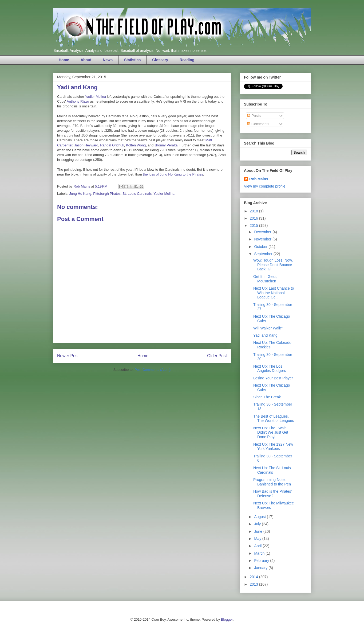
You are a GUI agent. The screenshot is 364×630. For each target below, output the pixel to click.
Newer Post (68, 356)
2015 (254, 225)
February (262, 561)
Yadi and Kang (265, 335)
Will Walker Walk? (268, 328)
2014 (254, 577)
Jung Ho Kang (80, 194)
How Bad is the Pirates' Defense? (272, 494)
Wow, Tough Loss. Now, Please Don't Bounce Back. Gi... (273, 265)
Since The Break (267, 397)
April (258, 546)
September (264, 254)
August (260, 517)
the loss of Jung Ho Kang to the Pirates (173, 174)
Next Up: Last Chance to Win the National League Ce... (274, 293)
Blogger (227, 619)
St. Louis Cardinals (137, 194)
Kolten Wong (136, 145)
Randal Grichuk (112, 145)
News (108, 60)
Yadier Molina (96, 97)
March (260, 553)
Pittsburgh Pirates (107, 194)
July (258, 524)
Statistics (132, 60)
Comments (258, 124)
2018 (254, 211)
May (258, 539)
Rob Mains (259, 179)
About (86, 60)
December (263, 232)
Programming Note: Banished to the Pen (272, 482)
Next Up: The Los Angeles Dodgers (270, 369)
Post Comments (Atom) (153, 370)
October (261, 247)
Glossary (160, 60)
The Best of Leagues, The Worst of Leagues (274, 419)
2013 (254, 584)
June (259, 531)
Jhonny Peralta (166, 145)
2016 (254, 218)
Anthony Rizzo (78, 101)
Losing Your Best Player (273, 378)
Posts (254, 116)
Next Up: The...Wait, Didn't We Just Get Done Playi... (271, 433)
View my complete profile (265, 186)
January (261, 568)
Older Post (217, 356)
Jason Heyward (86, 145)
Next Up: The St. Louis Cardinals (272, 470)
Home (64, 60)
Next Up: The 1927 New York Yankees (273, 447)
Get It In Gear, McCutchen (265, 279)
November (263, 239)
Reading (187, 60)
